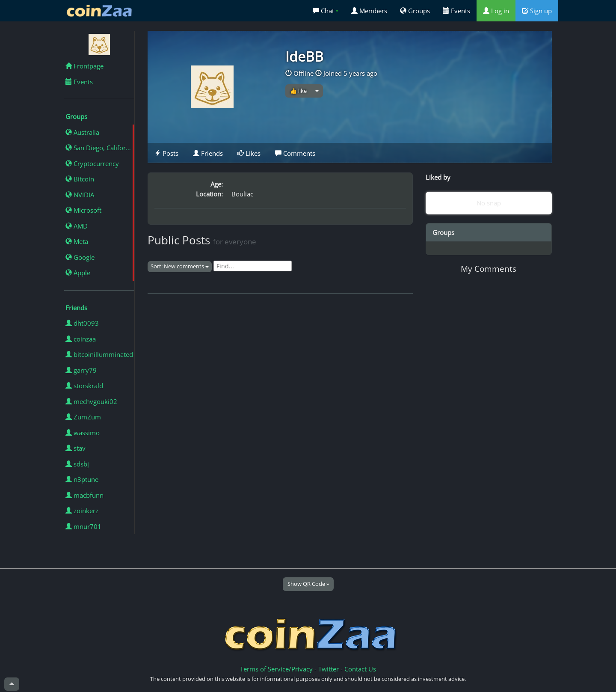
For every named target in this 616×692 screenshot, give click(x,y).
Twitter (329, 669)
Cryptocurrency (92, 163)
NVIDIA (80, 195)
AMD (77, 226)
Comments (295, 153)
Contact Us (360, 669)
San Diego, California (100, 148)
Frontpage (84, 66)
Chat (326, 11)
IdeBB (304, 56)
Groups (415, 11)
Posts (166, 153)
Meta (77, 241)
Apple (78, 273)
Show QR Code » (308, 584)
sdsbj (77, 464)
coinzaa (81, 339)
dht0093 (82, 323)
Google (80, 257)
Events (456, 11)
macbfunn (84, 495)
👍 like (298, 91)
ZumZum (83, 417)
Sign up (537, 11)
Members (369, 11)
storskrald (84, 386)
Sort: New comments (180, 266)
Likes (249, 153)
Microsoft (83, 210)
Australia (82, 132)
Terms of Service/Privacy (276, 669)
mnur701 (83, 526)
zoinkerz (82, 511)
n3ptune (82, 479)
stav (76, 448)
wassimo (83, 433)
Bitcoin (80, 179)
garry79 (81, 370)
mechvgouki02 (91, 401)
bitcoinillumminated (99, 354)
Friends (208, 153)
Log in (496, 11)
